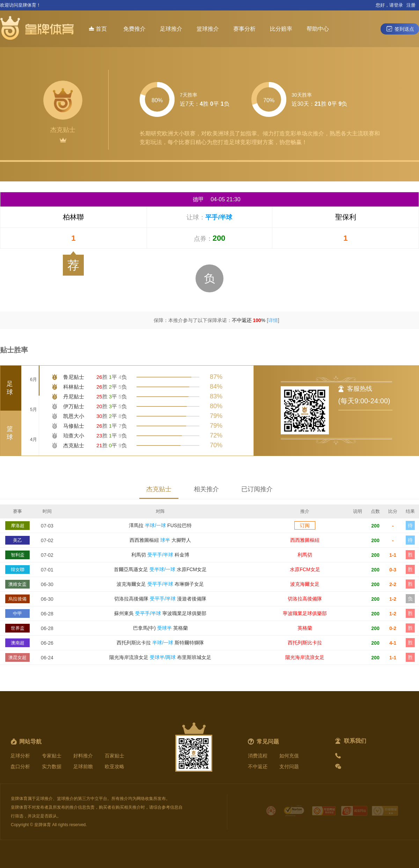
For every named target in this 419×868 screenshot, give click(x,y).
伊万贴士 (74, 406)
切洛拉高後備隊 (305, 599)
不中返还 (258, 766)
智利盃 (18, 555)
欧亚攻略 (115, 766)
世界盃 (18, 628)
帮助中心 (318, 29)
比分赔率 (281, 29)
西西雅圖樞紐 (305, 540)
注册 (411, 5)
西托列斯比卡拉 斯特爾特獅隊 (160, 643)
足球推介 (171, 29)
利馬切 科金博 (160, 555)
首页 (98, 29)
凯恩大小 (74, 416)
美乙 (17, 540)
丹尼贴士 (74, 396)
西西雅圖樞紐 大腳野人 (160, 540)
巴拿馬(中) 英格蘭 (160, 628)
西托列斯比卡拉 (305, 643)
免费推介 (134, 29)
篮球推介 (208, 29)
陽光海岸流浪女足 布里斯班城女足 (160, 657)
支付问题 (289, 766)
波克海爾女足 (305, 584)
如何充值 (289, 756)
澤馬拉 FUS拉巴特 (160, 525)
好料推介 (83, 756)
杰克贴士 (74, 445)
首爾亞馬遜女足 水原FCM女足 (160, 569)
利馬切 (305, 555)
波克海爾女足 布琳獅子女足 (160, 584)
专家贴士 (52, 756)
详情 (273, 320)
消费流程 (258, 756)
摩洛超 (18, 526)
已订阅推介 (257, 489)
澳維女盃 (17, 584)
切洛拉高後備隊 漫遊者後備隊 (160, 599)
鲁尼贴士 (74, 377)
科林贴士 (74, 387)
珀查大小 (74, 436)
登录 (398, 5)
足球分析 (20, 756)
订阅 (305, 525)
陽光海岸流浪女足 (305, 657)
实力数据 (52, 766)
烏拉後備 (17, 599)
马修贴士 (74, 426)
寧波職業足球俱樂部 (305, 613)
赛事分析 (244, 29)
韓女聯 (18, 570)
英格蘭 (305, 628)
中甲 (17, 613)
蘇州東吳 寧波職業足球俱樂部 (160, 613)
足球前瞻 (83, 766)
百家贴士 (115, 756)
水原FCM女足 (305, 569)
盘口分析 (20, 766)
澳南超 (18, 643)
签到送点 (400, 29)
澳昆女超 (17, 657)
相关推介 (206, 489)
